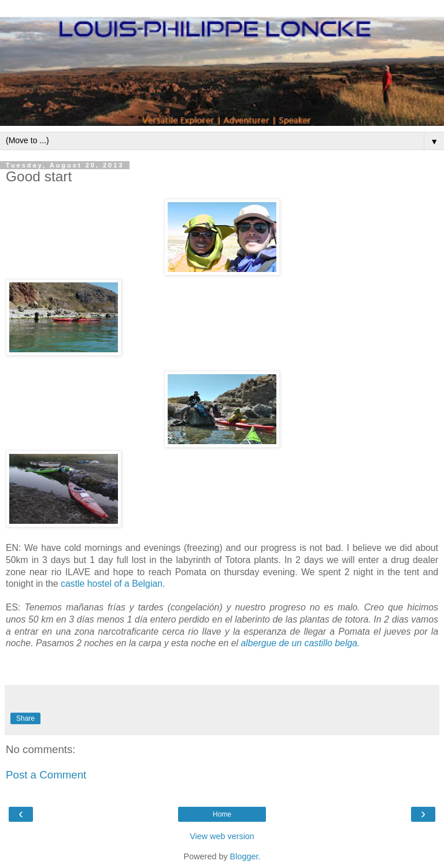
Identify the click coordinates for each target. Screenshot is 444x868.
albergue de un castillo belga (299, 643)
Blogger (244, 856)
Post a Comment (46, 775)
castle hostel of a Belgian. (113, 584)
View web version (222, 836)
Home (222, 814)
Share (25, 718)
